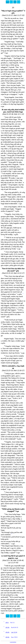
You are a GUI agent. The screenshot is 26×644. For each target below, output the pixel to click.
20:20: (7, 632)
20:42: (7, 637)
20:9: (7, 622)
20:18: (7, 627)
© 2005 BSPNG (13, 642)
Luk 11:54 (14, 632)
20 (15, 2)
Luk (8, 2)
